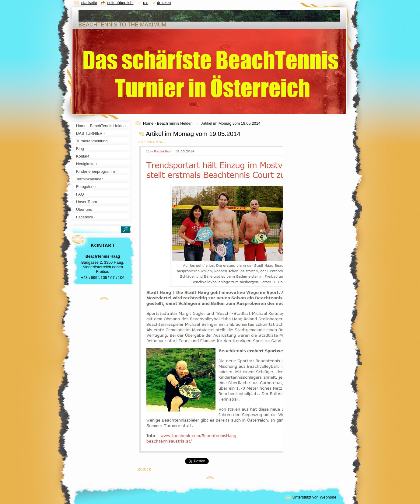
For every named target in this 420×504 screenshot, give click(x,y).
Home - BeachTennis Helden (168, 123)
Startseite (89, 3)
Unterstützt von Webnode (314, 497)
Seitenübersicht (120, 3)
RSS (146, 3)
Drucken (164, 3)
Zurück (144, 469)
